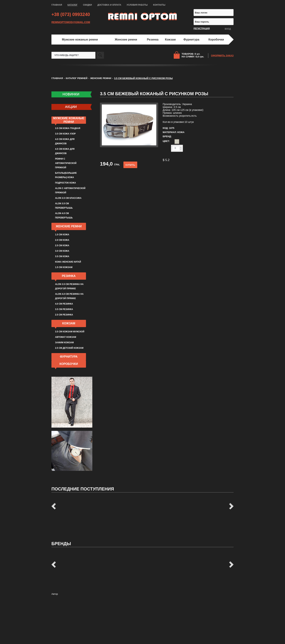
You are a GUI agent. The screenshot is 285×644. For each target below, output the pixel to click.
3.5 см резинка (64, 309)
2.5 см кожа (62, 245)
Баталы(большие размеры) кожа (66, 175)
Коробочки (216, 40)
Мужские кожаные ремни (80, 40)
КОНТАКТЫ (159, 5)
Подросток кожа (66, 183)
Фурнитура (191, 40)
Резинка (153, 40)
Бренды (61, 544)
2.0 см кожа (62, 240)
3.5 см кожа (62, 256)
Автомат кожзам (66, 337)
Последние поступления (83, 489)
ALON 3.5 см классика (68, 198)
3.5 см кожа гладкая (68, 128)
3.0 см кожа (62, 251)
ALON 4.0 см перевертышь (64, 216)
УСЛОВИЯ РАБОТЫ (137, 5)
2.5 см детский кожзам (69, 348)
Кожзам (170, 40)
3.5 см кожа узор (65, 134)
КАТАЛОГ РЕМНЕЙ (77, 78)
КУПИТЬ (130, 165)
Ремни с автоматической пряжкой (66, 163)
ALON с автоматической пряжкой (70, 190)
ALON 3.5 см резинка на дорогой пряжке (69, 286)
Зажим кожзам (64, 343)
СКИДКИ (88, 5)
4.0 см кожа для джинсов (65, 141)
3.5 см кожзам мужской (70, 332)
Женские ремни (126, 40)
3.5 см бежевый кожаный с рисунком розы (154, 94)
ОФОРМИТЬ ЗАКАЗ (222, 56)
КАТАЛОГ (72, 5)
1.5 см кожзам (64, 267)
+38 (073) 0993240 (71, 14)
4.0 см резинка (64, 304)
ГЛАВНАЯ (57, 5)
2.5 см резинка (64, 315)
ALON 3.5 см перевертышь (64, 206)
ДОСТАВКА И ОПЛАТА (109, 5)
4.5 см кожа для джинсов (65, 151)
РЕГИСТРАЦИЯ (202, 29)
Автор (55, 594)
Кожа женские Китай (68, 262)
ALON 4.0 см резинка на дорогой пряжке (69, 296)
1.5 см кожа (62, 235)
